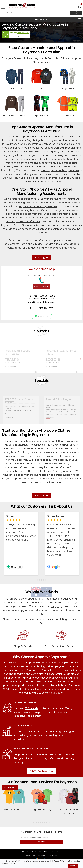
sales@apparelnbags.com (42, 302)
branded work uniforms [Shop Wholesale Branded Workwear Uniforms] (67, 670)
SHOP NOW (42, 258)
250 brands (31, 708)
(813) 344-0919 (46, 308)
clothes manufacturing (16, 210)
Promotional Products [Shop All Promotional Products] (40, 670)
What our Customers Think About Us (42, 506)
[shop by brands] (23, 639)
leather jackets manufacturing (24, 221)
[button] (35, 580)
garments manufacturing (61, 218)
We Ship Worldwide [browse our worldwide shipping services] (41, 592)
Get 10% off (9, 788)
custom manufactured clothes (64, 225)
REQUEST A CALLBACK (42, 287)
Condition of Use (37, 852)
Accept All (73, 866)
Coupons (41, 331)
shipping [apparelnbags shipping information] (57, 606)
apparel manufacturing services (38, 206)
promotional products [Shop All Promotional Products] (16, 685)
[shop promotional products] (61, 639)
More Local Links (42, 19)
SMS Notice (47, 852)
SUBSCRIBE (41, 842)
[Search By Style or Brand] (35, 13)
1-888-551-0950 (23, 33)
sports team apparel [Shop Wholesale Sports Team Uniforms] (21, 674)
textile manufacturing (33, 218)
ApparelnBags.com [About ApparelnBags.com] (37, 663)
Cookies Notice (56, 852)
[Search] (76, 13)
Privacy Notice (27, 852)
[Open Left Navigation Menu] (3, 7)
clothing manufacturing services (60, 170)
